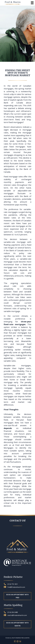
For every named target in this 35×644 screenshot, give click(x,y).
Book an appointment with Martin (17, 624)
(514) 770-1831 (11, 584)
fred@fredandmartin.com (14, 587)
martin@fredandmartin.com (15, 615)
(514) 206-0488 (11, 612)
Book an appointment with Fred (17, 596)
